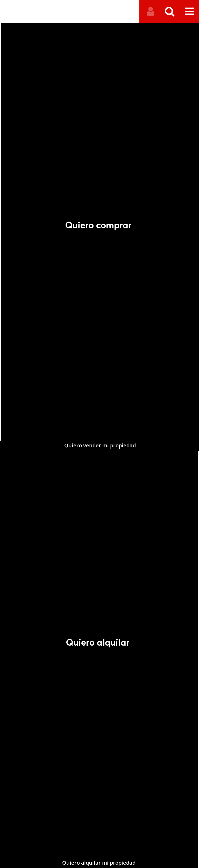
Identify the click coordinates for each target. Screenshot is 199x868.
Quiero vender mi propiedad (109, 524)
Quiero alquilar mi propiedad (90, 863)
